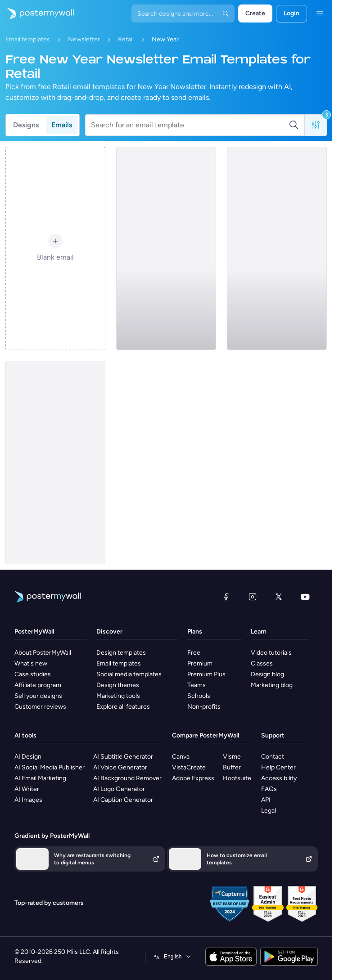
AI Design (28, 757)
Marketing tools (118, 696)
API (266, 800)
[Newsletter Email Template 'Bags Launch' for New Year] (166, 248)
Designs (26, 125)
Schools (199, 696)
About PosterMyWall (43, 653)
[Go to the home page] (37, 13)
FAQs (269, 789)
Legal (269, 811)
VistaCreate (189, 767)
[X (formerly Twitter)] (279, 597)
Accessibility (279, 778)
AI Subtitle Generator (123, 757)
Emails (62, 125)
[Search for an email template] (190, 125)
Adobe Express (193, 778)
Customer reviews (40, 707)
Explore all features (123, 707)
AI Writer (27, 789)
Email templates (28, 39)
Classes (262, 663)
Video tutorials (271, 653)
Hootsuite (237, 778)
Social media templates (129, 674)
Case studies (33, 674)
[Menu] (320, 13)
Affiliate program (38, 685)
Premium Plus (206, 674)
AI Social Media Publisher (50, 767)
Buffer (232, 767)
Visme (232, 757)
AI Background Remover (127, 778)
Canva (181, 757)
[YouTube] (305, 597)
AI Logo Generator (119, 789)
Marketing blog (272, 685)
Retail (126, 39)
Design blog (267, 674)
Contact (273, 757)
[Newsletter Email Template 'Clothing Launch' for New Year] (55, 463)
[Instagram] (253, 597)
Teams (197, 685)
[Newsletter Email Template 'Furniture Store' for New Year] (277, 248)
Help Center (278, 767)
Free (194, 653)
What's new (31, 663)
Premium (200, 663)
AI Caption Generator (123, 800)
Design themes (118, 685)
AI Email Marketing (40, 778)
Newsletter (84, 39)
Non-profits (204, 707)
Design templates (121, 653)
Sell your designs (38, 696)
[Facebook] (226, 597)
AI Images (28, 800)
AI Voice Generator (120, 767)
